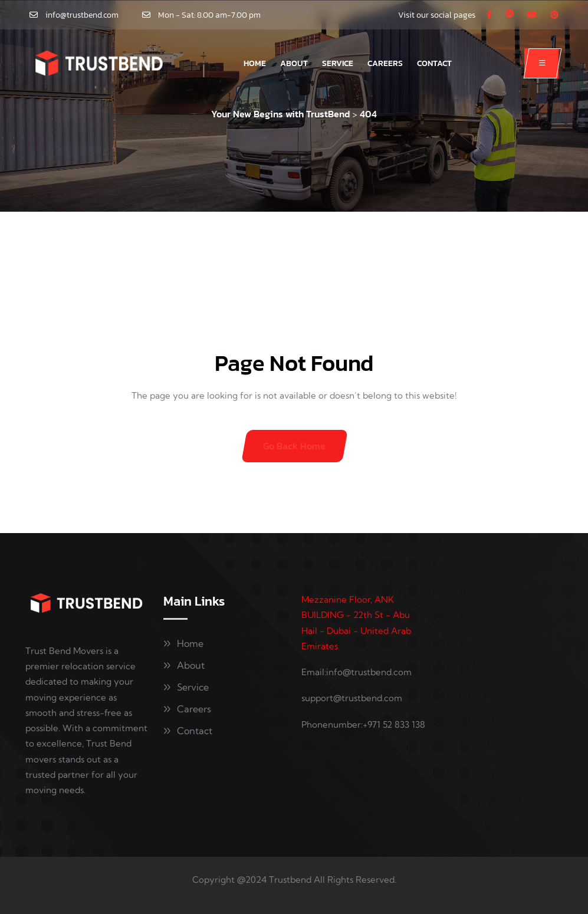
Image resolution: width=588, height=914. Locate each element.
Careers (385, 63)
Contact (434, 63)
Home (255, 63)
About (294, 63)
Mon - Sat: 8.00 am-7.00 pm (209, 15)
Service (338, 63)
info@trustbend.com (82, 15)
